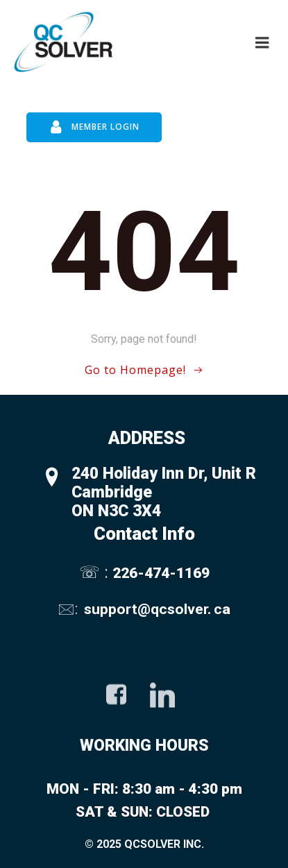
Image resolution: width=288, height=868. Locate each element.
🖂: (69, 609)
